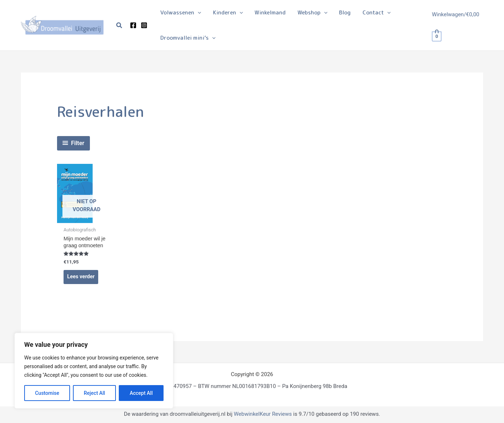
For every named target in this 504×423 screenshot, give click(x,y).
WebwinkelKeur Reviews (263, 415)
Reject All (94, 393)
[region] (94, 371)
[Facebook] (133, 25)
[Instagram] (144, 25)
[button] (120, 25)
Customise (47, 393)
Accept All (141, 393)
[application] (197, 13)
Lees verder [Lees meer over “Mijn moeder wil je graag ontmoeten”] (81, 278)
